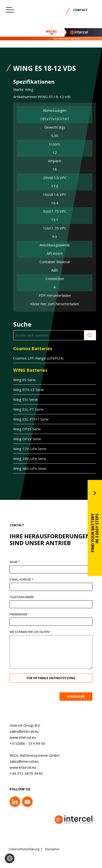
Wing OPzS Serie (23, 429)
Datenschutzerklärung (24, 849)
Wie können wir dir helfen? (34, 632)
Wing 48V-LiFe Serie (26, 468)
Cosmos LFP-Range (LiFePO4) (34, 358)
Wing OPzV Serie (23, 439)
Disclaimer (52, 849)
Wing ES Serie (21, 380)
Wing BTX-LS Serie (25, 390)
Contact (80, 10)
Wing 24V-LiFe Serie (26, 459)
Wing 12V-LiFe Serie (26, 449)
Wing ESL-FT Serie (24, 409)
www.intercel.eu (19, 737)
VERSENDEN (80, 697)
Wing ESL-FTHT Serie (27, 419)
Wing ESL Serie (22, 399)
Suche (86, 335)
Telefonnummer (26, 597)
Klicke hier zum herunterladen (55, 304)
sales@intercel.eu (20, 731)
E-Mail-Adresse (25, 580)
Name (19, 562)
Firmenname (22, 614)
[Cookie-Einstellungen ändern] (10, 858)
